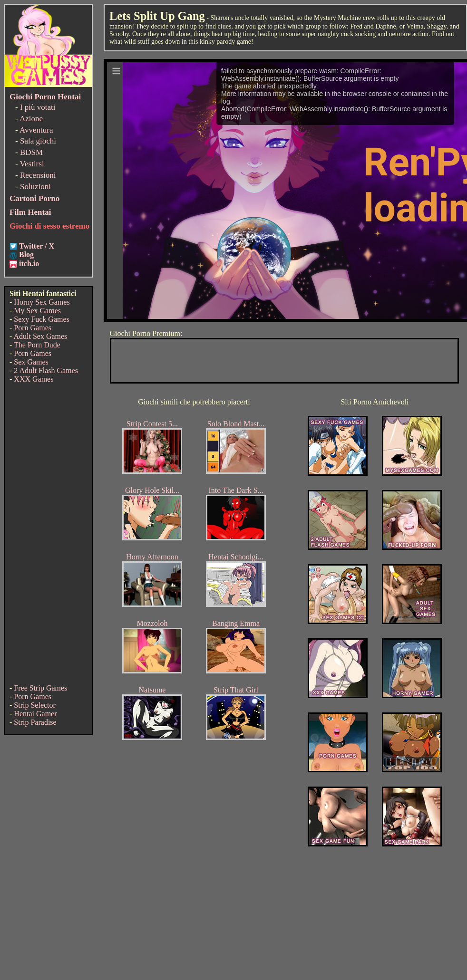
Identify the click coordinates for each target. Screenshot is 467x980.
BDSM (31, 152)
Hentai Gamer (35, 714)
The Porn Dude (37, 345)
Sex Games (31, 362)
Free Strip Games (40, 688)
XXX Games (34, 379)
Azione (31, 119)
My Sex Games (37, 311)
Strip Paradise (35, 722)
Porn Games (33, 328)
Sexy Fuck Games (41, 319)
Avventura (36, 130)
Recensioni (38, 175)
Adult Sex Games (40, 336)
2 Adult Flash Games (46, 370)
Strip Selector (35, 705)
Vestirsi (32, 164)
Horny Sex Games (42, 302)
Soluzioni (35, 187)
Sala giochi (38, 141)
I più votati (38, 107)
